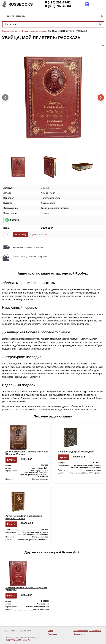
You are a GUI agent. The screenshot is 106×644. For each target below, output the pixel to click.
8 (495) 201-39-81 (58, 2)
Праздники (53, 634)
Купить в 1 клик (39, 235)
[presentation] (5, 97)
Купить (11, 460)
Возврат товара (80, 634)
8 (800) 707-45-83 (58, 6)
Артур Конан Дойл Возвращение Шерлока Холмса (24, 517)
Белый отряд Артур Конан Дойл (76, 452)
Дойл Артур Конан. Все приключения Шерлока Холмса (27, 453)
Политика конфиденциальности (87, 631)
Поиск (50, 631)
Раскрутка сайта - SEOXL (17, 640)
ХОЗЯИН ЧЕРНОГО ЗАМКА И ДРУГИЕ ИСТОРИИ (26, 589)
